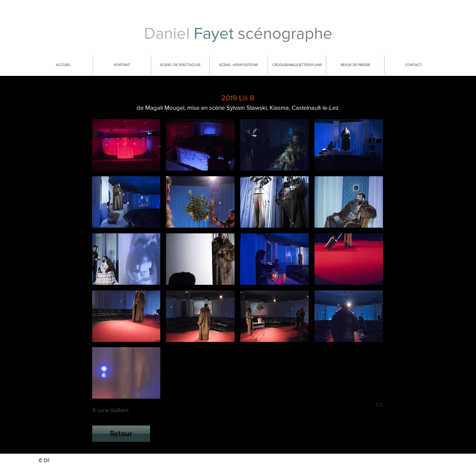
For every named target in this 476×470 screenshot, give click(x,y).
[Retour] (121, 434)
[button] (126, 145)
